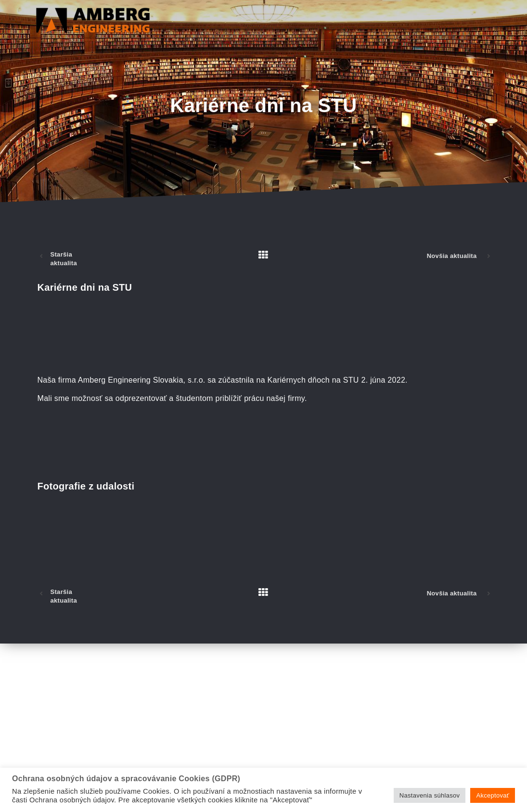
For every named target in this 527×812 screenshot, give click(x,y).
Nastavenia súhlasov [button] (430, 795)
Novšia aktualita (452, 256)
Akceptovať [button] (493, 795)
